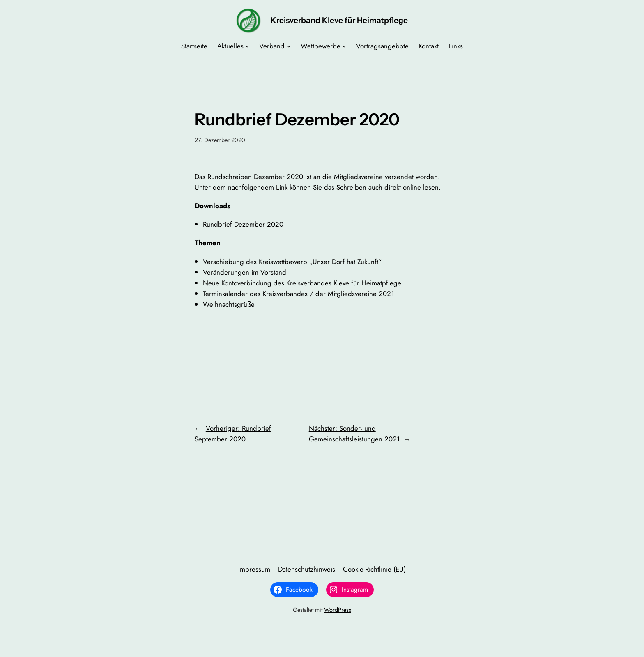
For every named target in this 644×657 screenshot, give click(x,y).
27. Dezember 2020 (220, 140)
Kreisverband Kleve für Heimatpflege (339, 20)
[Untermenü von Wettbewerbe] (344, 46)
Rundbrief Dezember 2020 (243, 224)
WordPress (338, 610)
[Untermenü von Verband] (289, 46)
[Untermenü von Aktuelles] (247, 46)
